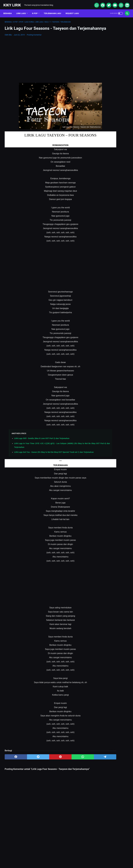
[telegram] (79, 765)
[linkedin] (126, 3)
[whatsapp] (95, 3)
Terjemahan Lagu (54, 10)
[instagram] (119, 3)
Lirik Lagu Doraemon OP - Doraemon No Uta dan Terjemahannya (111, 96)
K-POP (36, 10)
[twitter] (107, 3)
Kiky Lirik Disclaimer (96, 858)
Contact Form (60, 858)
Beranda (9, 10)
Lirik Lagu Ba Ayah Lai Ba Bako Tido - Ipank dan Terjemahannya (110, 154)
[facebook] (101, 3)
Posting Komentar (34, 39)
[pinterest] (46, 765)
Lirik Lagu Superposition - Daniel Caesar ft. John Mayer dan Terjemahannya (112, 120)
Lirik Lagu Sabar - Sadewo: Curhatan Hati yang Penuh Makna (111, 108)
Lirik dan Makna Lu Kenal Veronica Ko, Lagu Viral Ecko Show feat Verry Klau (112, 133)
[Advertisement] (46, 62)
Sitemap (46, 858)
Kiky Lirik (13, 3)
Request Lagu (74, 10)
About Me (33, 858)
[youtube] (113, 3)
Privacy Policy (77, 858)
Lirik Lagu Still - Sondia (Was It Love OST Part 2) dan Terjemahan (42, 442)
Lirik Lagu (22, 10)
